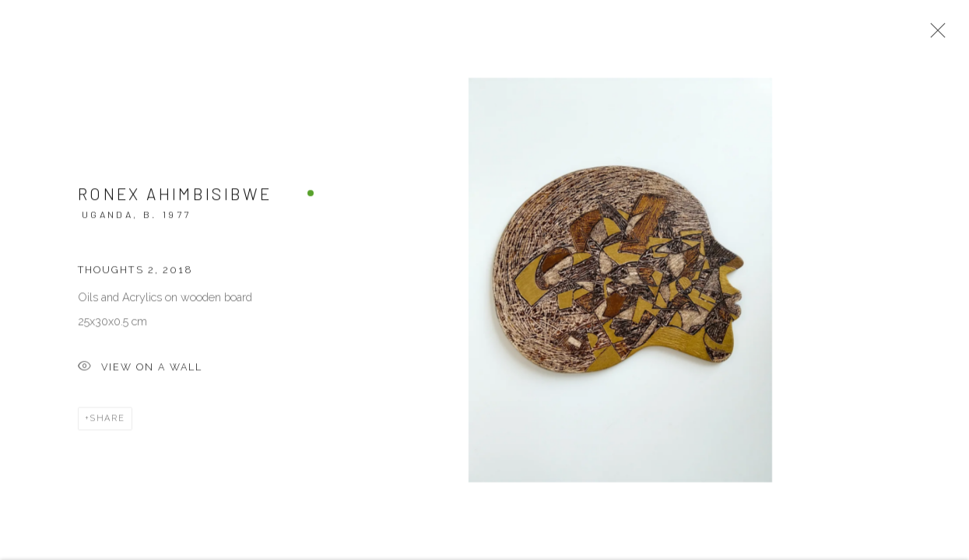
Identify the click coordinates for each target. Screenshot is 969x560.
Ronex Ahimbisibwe (175, 199)
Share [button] (108, 425)
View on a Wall (140, 374)
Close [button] (937, 35)
